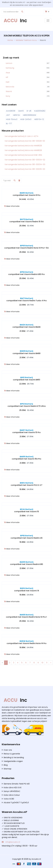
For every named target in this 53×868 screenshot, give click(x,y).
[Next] (51, 663)
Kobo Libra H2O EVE (12, 788)
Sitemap (7, 769)
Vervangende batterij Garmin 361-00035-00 (25, 169)
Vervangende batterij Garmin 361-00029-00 (25, 141)
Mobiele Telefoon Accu (26, 40)
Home (10, 40)
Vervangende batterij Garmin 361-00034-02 (25, 160)
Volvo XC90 (8, 799)
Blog (5, 765)
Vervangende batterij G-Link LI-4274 (21, 136)
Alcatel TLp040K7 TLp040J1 (15, 803)
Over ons (7, 750)
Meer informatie (12, 206)
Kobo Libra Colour (11, 795)
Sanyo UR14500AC (11, 791)
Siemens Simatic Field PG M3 (16, 784)
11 (47, 663)
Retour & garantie (11, 754)
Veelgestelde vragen (12, 761)
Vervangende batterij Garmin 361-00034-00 (25, 164)
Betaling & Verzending (13, 757)
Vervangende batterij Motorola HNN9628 (23, 146)
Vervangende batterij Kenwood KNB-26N (23, 155)
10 (42, 663)
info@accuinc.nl (13, 842)
